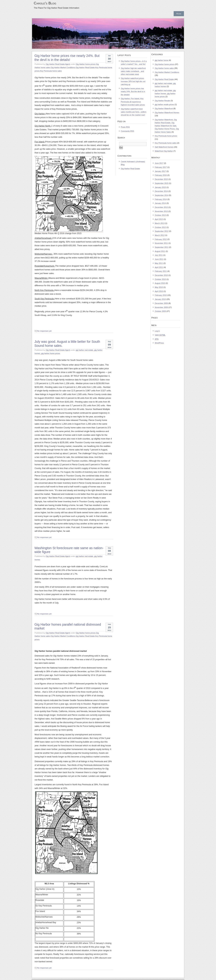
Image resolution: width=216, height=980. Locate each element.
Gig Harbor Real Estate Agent (58, 64)
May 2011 (159, 263)
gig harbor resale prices (164, 104)
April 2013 (159, 219)
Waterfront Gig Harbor (164, 151)
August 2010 (160, 283)
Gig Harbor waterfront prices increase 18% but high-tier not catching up (133, 81)
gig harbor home (161, 60)
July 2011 (159, 255)
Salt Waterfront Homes (164, 147)
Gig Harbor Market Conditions (63, 68)
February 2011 (161, 271)
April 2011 (159, 267)
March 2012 (160, 235)
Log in (157, 331)
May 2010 (159, 287)
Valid (160, 335)
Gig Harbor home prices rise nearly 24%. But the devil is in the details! (67, 58)
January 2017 (160, 171)
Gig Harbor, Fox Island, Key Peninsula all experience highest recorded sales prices (133, 102)
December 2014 (161, 191)
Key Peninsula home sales (51, 71)
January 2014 (160, 203)
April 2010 (159, 291)
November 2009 (161, 307)
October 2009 (160, 311)
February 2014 (161, 199)
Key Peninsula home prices (166, 136)
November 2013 (161, 211)
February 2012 (161, 239)
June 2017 (159, 163)
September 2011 (162, 247)
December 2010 (161, 275)
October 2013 (160, 215)
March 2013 (160, 223)
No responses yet (44, 331)
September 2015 (162, 183)
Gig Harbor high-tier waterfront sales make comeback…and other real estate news (133, 71)
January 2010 (160, 299)
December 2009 (161, 303)
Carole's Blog (45, 3)
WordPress (159, 343)
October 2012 (160, 227)
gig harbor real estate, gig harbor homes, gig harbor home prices (165, 93)
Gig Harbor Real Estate (85, 68)
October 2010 (160, 279)
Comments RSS (127, 131)
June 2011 (159, 259)
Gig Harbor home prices (86, 64)
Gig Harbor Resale (162, 101)
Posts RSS (125, 127)
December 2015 (161, 179)
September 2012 (162, 231)
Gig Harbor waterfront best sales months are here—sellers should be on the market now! (134, 112)
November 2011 (161, 243)
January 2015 (160, 187)
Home (179, 14)
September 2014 (162, 195)
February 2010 (161, 295)
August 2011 (160, 251)
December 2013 (161, 207)
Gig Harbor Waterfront (164, 109)
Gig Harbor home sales (164, 68)
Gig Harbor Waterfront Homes (167, 113)
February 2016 (161, 175)
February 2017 (161, 167)
